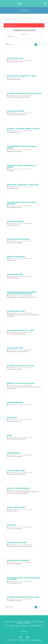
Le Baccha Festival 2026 (15, 274)
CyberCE (18, 626)
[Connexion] (21, 4)
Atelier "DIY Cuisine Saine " (16, 257)
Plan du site (20, 622)
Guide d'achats (12, 418)
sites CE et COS (25, 626)
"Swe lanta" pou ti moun (15, 58)
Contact (11, 622)
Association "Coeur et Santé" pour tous (20, 366)
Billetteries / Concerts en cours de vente (20, 383)
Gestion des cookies (37, 640)
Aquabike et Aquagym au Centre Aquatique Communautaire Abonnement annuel (22, 293)
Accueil (8, 19)
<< (31, 45)
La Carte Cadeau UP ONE (15, 111)
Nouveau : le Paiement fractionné (18, 488)
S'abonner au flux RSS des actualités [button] (24, 30)
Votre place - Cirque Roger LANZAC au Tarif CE (23, 129)
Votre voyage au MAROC (15, 221)
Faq (15, 622)
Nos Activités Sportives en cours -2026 (20, 330)
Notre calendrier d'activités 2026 (18, 239)
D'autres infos (12, 525)
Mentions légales (28, 622)
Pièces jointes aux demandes (17, 543)
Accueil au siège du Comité (16, 507)
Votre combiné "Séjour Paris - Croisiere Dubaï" (23, 185)
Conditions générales (38, 622)
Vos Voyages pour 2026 (15, 348)
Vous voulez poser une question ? (18, 560)
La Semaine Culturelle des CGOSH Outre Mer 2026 (24, 93)
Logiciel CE (12, 626)
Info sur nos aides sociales (16, 471)
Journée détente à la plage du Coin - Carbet (22, 76)
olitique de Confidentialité (24, 623)
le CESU (10, 435)
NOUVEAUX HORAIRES (15, 402)
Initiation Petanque (13, 453)
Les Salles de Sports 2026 (16, 311)
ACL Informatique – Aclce (36, 626)
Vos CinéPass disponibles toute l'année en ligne (23, 597)
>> (41, 45)
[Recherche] (18, 4)
